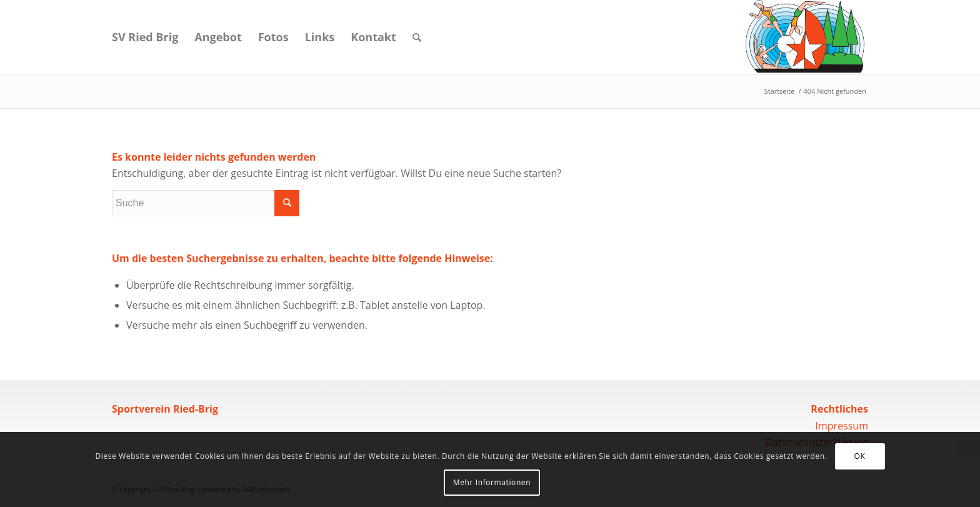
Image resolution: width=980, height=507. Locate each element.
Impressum (842, 426)
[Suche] (417, 37)
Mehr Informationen (492, 482)
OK (860, 456)
